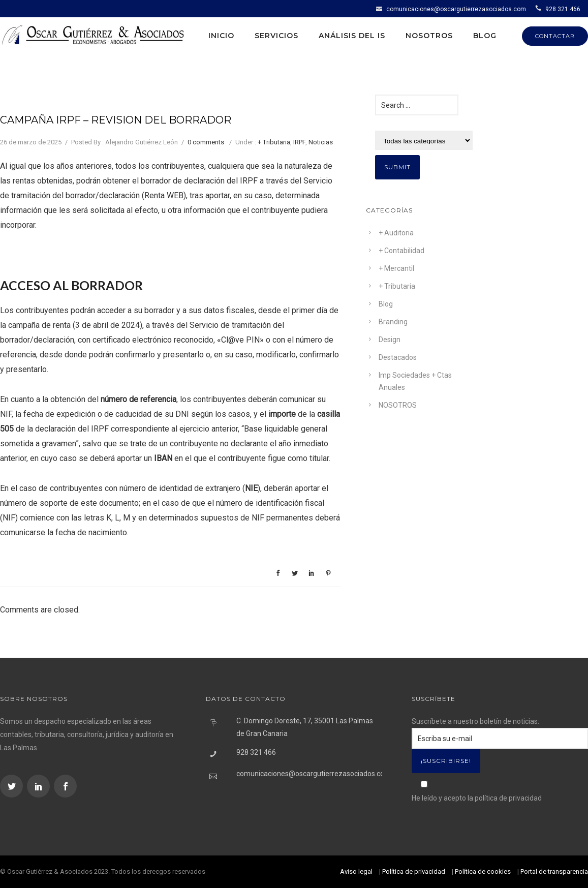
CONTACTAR (555, 36)
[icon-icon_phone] (539, 9)
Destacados (398, 357)
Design (390, 340)
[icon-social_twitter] (13, 786)
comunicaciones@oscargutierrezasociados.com (456, 9)
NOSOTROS (398, 405)
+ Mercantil (396, 268)
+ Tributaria (274, 142)
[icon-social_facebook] (65, 786)
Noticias (321, 142)
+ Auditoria (396, 233)
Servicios (276, 36)
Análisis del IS (352, 36)
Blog (485, 36)
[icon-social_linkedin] (40, 786)
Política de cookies (483, 871)
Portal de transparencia (554, 871)
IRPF (299, 142)
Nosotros (429, 36)
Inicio (221, 36)
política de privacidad (508, 798)
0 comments (206, 142)
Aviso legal (356, 871)
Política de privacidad (414, 871)
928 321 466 (563, 9)
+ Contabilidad (401, 251)
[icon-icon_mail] (380, 9)
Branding (393, 322)
